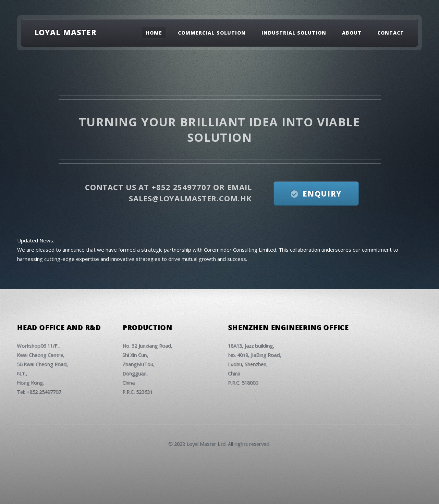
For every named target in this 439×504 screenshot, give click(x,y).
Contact (391, 33)
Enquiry (322, 193)
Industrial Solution (294, 33)
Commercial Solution (212, 33)
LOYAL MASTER (66, 32)
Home (154, 33)
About (352, 33)
